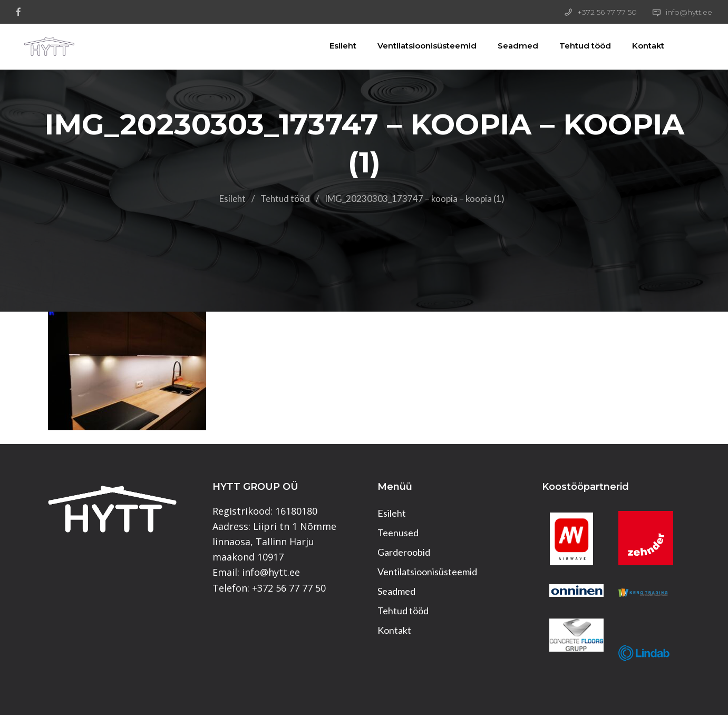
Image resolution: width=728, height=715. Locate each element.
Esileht (338, 46)
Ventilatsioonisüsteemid (422, 46)
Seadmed (513, 46)
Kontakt (643, 46)
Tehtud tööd (580, 46)
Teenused (398, 533)
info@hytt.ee (689, 12)
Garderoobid (404, 552)
